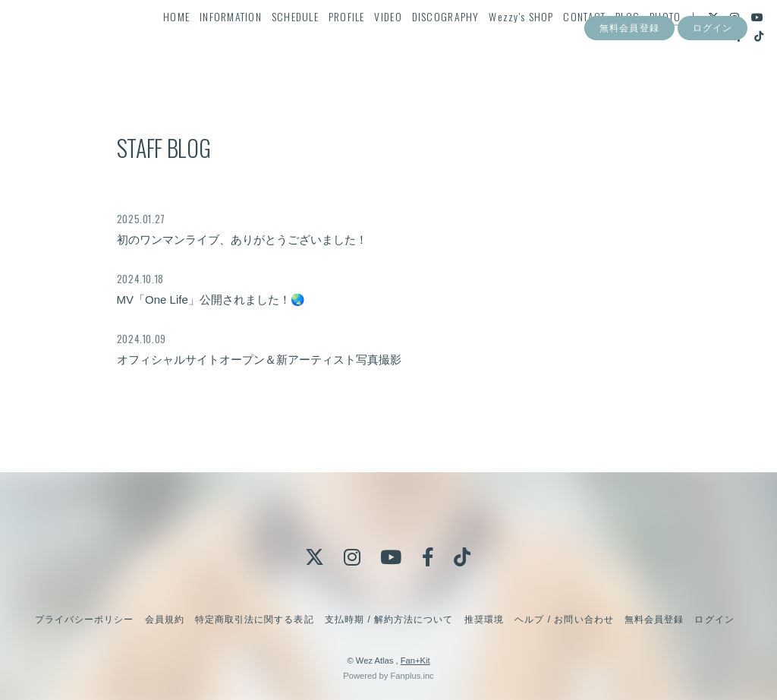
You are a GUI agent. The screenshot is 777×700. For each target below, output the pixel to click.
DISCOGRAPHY (451, 43)
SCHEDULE (300, 43)
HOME (182, 43)
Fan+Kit (415, 661)
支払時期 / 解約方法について (389, 620)
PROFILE (352, 43)
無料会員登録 (629, 90)
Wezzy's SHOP (527, 43)
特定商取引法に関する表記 (254, 620)
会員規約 (165, 620)
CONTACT (590, 43)
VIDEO (394, 43)
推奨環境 (484, 620)
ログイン (713, 90)
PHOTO (671, 43)
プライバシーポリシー (84, 620)
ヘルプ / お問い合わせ (564, 620)
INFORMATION (237, 43)
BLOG (634, 43)
